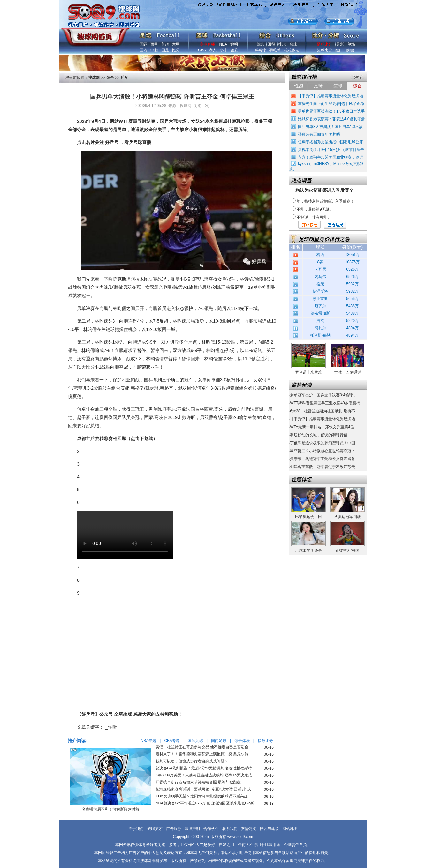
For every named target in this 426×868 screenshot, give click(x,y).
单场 (351, 44)
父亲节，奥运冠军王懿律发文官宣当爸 (323, 459)
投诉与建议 (269, 829)
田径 (271, 44)
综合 (261, 44)
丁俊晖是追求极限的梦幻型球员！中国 (323, 443)
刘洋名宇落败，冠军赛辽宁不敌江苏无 (323, 467)
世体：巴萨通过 (348, 372)
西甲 (154, 44)
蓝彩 (234, 50)
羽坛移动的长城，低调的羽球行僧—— (323, 435)
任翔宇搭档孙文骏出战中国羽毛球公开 (331, 142)
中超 (154, 50)
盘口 (339, 50)
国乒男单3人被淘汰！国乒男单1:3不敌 (330, 127)
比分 (176, 50)
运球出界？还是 (308, 550)
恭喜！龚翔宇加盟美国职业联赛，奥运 (331, 157)
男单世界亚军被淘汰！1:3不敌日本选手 (331, 111)
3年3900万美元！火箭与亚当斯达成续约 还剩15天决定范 (204, 775)
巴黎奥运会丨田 (308, 517)
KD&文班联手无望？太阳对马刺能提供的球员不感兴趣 (202, 796)
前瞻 (350, 50)
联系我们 (230, 829)
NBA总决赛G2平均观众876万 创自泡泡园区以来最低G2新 (205, 803)
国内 (143, 50)
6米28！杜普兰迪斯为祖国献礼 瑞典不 (322, 411)
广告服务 (174, 829)
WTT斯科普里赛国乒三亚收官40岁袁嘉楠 (325, 403)
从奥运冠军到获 (347, 517)
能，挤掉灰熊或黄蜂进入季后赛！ (325, 201)
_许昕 (111, 727)
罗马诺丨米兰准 (308, 372)
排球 (282, 44)
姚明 (234, 44)
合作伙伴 (211, 829)
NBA (223, 44)
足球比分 (324, 44)
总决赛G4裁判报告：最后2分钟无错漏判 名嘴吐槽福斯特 (204, 768)
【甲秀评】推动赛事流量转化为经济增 (331, 96)
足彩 (340, 44)
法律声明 (192, 829)
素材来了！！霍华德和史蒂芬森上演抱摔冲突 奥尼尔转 (202, 754)
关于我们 (136, 829)
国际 (143, 44)
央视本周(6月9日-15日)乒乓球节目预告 (331, 150)
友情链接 (248, 829)
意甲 (176, 44)
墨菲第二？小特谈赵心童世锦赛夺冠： (323, 451)
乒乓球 (260, 50)
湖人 (213, 50)
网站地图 (290, 829)
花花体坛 (292, 50)
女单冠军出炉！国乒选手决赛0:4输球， (323, 395)
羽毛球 (275, 50)
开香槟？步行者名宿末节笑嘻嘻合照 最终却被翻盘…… (202, 782)
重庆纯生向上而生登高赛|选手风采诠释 (331, 104)
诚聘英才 (155, 829)
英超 (165, 44)
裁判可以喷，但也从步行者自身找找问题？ (192, 761)
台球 (293, 44)
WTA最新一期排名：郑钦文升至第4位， (324, 427)
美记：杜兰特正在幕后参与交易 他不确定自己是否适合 (202, 747)
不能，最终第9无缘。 (315, 209)
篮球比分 (324, 50)
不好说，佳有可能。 (314, 217)
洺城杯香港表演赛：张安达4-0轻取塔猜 (331, 119)
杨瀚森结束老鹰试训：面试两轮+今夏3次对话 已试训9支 (203, 789)
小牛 (224, 50)
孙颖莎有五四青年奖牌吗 (319, 134)
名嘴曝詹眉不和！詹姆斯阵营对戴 (110, 809)
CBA (202, 50)
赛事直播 (207, 44)
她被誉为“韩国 (347, 550)
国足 (165, 50)
